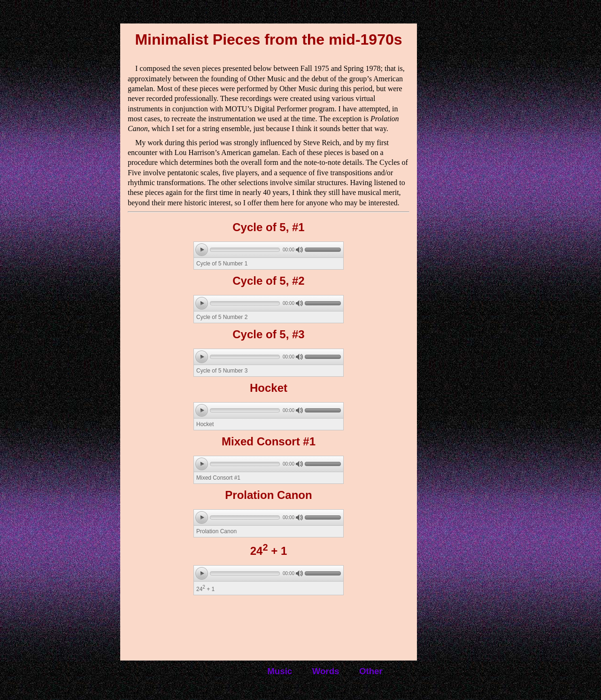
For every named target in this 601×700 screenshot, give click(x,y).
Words (326, 671)
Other (371, 671)
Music (280, 671)
